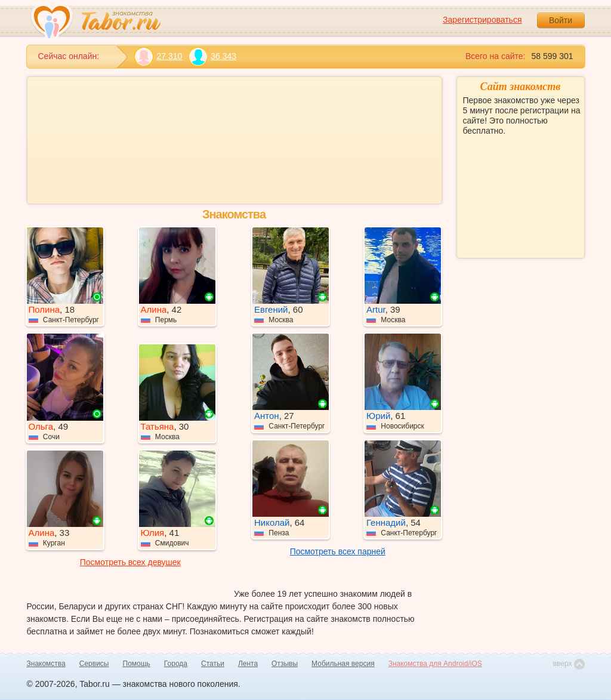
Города (176, 664)
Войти (561, 20)
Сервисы (94, 664)
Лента (248, 664)
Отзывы (285, 664)
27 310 (158, 56)
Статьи (213, 664)
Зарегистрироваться (482, 20)
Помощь (137, 664)
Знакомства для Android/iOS (435, 664)
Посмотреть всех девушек (130, 562)
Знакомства (46, 664)
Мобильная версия (343, 664)
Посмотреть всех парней (338, 551)
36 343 (212, 56)
